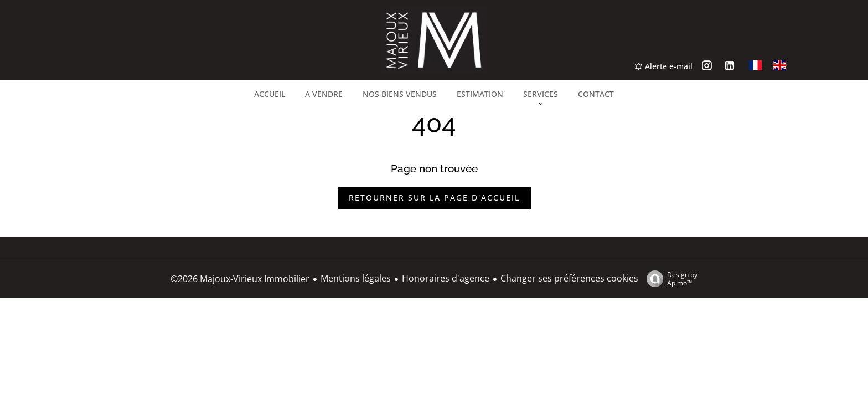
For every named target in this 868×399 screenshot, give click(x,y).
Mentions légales (356, 278)
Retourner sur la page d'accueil (434, 198)
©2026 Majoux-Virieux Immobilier (240, 279)
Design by (669, 278)
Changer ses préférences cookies (569, 278)
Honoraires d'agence (446, 278)
